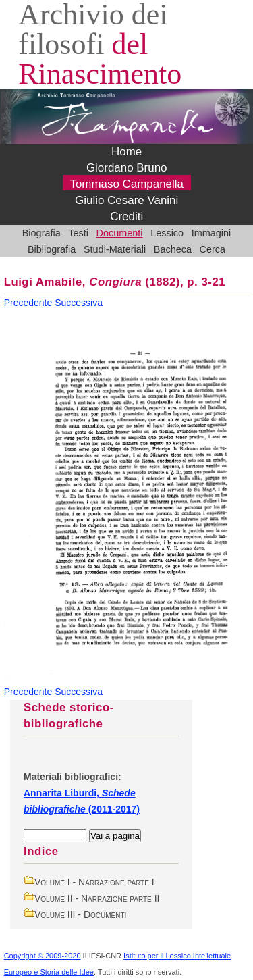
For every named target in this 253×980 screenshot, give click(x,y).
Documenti (120, 233)
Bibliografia (52, 249)
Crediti (126, 216)
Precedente (30, 303)
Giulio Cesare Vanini (126, 200)
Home (126, 152)
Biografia (41, 233)
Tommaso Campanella (126, 184)
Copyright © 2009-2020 (43, 956)
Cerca (213, 249)
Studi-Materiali (115, 249)
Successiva (79, 303)
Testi (78, 233)
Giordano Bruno (127, 168)
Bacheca (173, 249)
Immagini (212, 233)
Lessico (167, 233)
